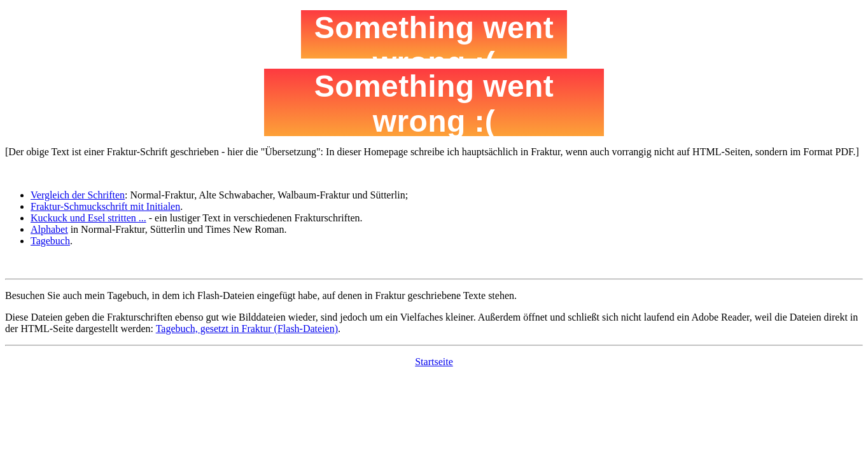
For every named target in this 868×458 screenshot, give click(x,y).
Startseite (434, 362)
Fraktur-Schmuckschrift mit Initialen (105, 206)
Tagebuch (50, 241)
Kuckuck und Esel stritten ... (88, 218)
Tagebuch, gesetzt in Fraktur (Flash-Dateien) (247, 329)
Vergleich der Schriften (78, 195)
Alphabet (49, 229)
